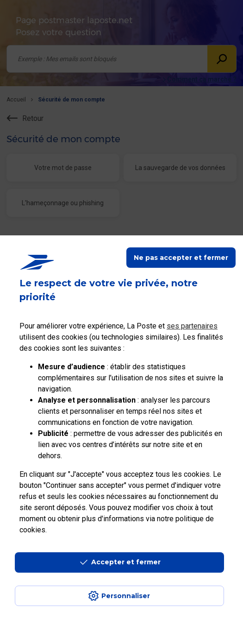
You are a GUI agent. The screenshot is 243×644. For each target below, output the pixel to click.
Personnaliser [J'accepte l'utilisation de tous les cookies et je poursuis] (126, 596)
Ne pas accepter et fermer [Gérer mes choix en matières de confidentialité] (181, 258)
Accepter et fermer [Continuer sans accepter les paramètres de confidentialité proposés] (126, 562)
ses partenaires (192, 326)
